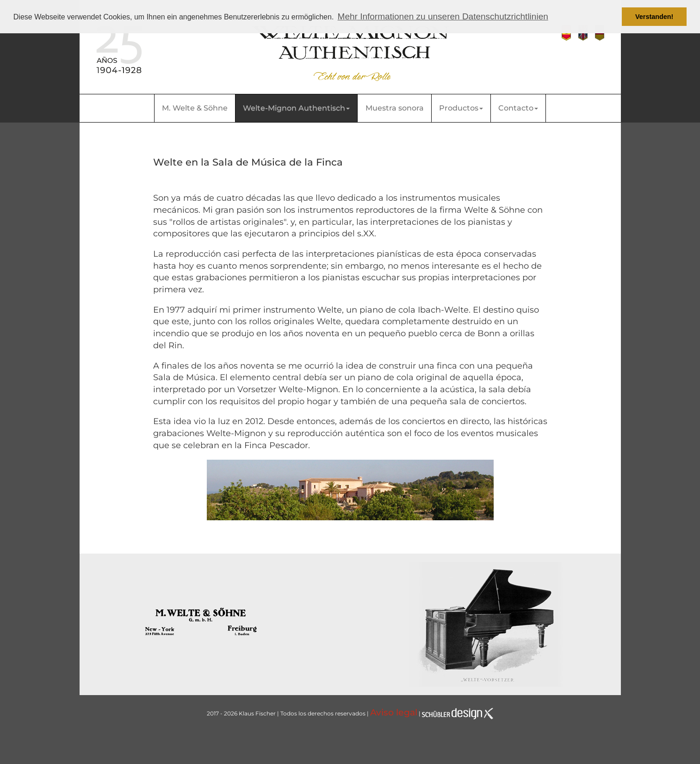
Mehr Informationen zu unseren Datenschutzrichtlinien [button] (443, 16)
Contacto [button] (518, 108)
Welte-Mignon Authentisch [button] (296, 108)
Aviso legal (394, 712)
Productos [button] (461, 108)
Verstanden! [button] (654, 17)
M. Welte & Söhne (195, 108)
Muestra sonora (395, 108)
